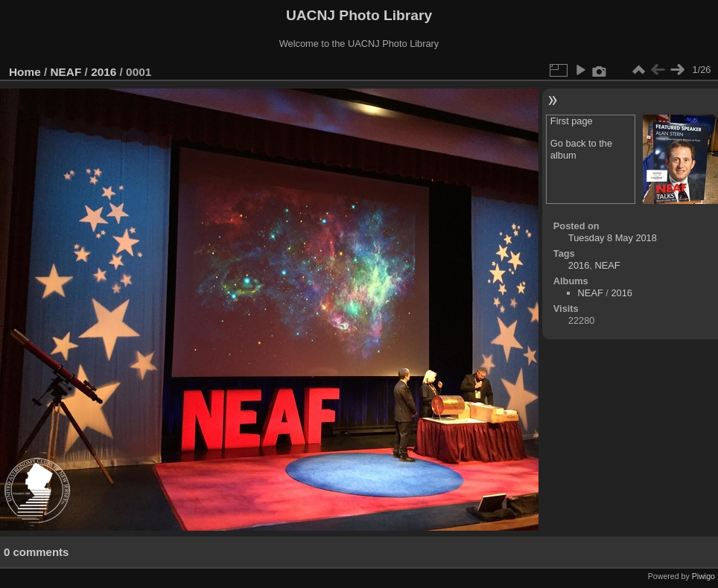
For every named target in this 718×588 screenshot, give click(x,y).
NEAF (66, 72)
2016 (104, 72)
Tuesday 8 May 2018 (613, 238)
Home (25, 72)
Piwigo (703, 576)
